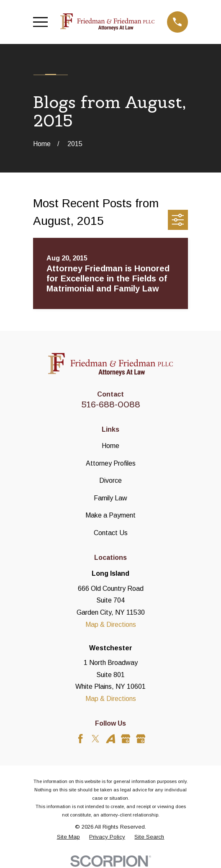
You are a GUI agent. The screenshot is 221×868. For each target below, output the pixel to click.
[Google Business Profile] (126, 739)
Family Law (110, 498)
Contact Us (111, 533)
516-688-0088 (111, 404)
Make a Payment (110, 515)
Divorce (110, 480)
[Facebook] (80, 739)
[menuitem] (68, 837)
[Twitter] (95, 739)
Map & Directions (111, 625)
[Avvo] (110, 739)
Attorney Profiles (111, 463)
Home (110, 446)
